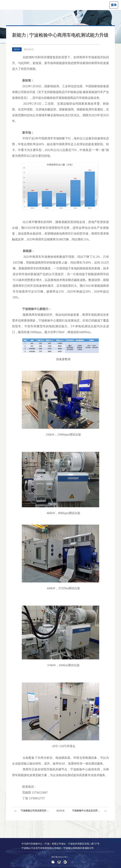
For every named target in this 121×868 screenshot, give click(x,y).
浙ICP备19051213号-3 (60, 857)
